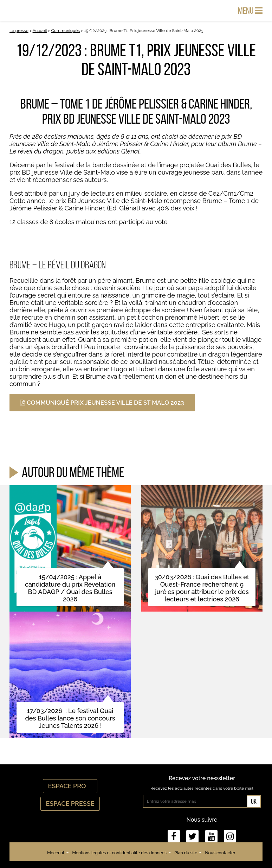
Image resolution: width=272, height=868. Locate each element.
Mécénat (56, 853)
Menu (250, 11)
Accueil (40, 31)
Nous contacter (220, 853)
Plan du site (186, 853)
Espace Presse (70, 804)
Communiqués (66, 31)
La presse (19, 31)
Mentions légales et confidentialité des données (119, 853)
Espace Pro (70, 786)
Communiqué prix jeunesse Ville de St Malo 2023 (102, 403)
